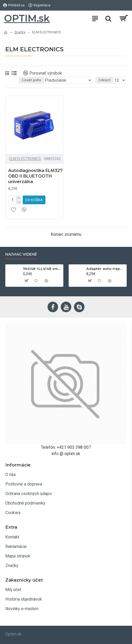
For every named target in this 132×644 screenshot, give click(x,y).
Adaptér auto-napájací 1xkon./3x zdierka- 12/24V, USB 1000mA (105, 269)
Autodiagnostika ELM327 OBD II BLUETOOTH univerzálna (35, 176)
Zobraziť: (105, 80)
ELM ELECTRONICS (25, 159)
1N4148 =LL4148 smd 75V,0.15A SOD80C (42, 269)
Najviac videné (21, 254)
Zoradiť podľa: (32, 80)
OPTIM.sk (27, 18)
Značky (20, 32)
